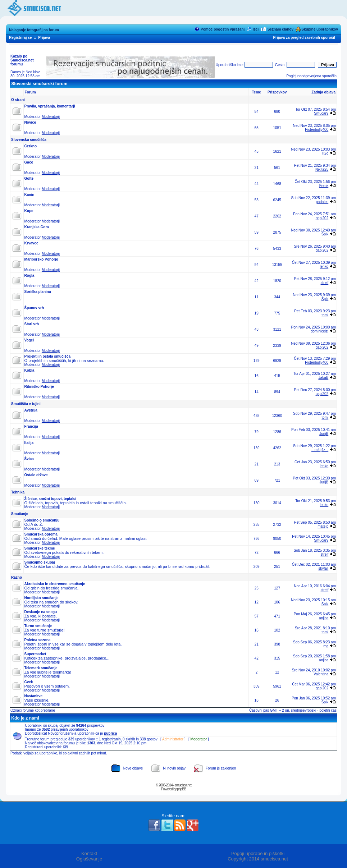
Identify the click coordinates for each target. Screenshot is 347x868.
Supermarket (35, 654)
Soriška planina (38, 292)
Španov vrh (34, 308)
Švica (29, 459)
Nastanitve (34, 696)
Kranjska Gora (37, 227)
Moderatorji (51, 117)
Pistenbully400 (317, 130)
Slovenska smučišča (29, 140)
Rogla (29, 275)
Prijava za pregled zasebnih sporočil (304, 38)
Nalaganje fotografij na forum (34, 30)
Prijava (44, 38)
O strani (18, 100)
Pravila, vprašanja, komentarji (50, 106)
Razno (17, 577)
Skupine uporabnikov (320, 29)
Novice (30, 122)
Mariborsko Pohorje (41, 259)
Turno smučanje (38, 626)
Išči (256, 29)
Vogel (29, 340)
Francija (31, 426)
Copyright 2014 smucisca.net (258, 859)
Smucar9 (321, 113)
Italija (29, 443)
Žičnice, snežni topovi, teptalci (50, 499)
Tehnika (18, 492)
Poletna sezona (38, 640)
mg (326, 646)
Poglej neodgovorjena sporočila (311, 76)
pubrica (110, 733)
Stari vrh (32, 324)
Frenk (324, 186)
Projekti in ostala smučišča (47, 356)
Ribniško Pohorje (39, 387)
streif (325, 283)
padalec (322, 202)
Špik (325, 234)
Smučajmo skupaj (40, 562)
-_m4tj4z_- (320, 450)
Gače (29, 162)
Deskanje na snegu (41, 612)
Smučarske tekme (40, 548)
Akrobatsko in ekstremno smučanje (55, 584)
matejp (323, 526)
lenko (324, 267)
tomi (325, 315)
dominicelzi (319, 331)
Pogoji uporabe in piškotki (258, 853)
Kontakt (89, 853)
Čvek (29, 682)
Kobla (29, 370)
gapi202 (322, 218)
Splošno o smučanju (42, 520)
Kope (29, 211)
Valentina (321, 674)
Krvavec (31, 243)
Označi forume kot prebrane (33, 710)
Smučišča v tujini (26, 404)
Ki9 (65, 747)
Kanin (29, 195)
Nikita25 (322, 169)
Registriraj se (20, 38)
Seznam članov (280, 29)
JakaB (323, 378)
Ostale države (36, 475)
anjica (324, 618)
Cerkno (31, 146)
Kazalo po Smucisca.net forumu (22, 60)
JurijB (324, 434)
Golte (29, 178)
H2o (325, 153)
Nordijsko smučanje (42, 598)
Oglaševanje (89, 859)
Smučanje (20, 514)
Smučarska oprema (41, 534)
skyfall (323, 568)
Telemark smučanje (41, 668)
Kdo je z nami (25, 718)
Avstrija (31, 410)
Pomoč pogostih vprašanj (223, 29)
